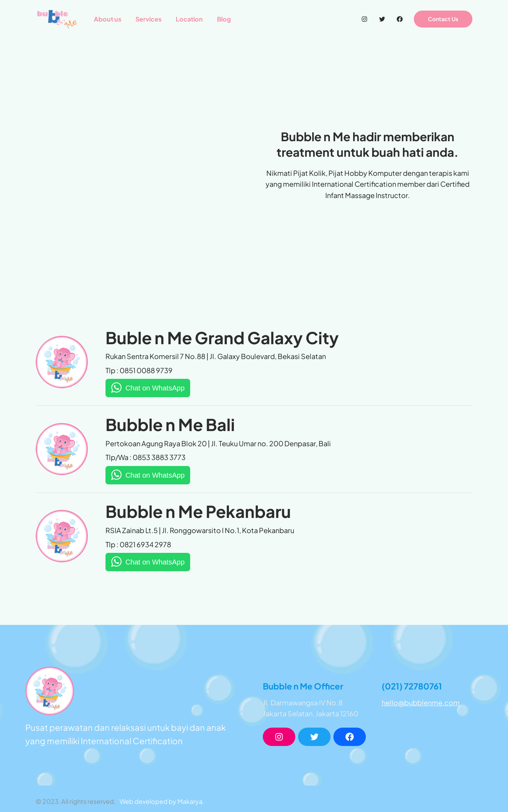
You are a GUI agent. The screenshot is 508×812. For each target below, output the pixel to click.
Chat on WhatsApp (155, 388)
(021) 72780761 (412, 686)
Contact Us (443, 19)
